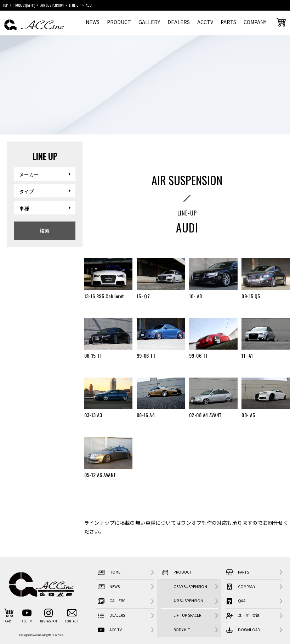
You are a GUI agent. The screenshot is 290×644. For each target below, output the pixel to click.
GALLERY (149, 22)
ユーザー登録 (242, 616)
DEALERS (179, 22)
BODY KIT (182, 630)
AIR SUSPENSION (188, 601)
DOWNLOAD (243, 630)
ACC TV (109, 630)
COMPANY (255, 22)
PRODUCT (119, 22)
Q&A (235, 601)
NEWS (93, 22)
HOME (108, 572)
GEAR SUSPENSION (190, 586)
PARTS (228, 22)
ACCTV (205, 22)
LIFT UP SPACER (187, 615)
